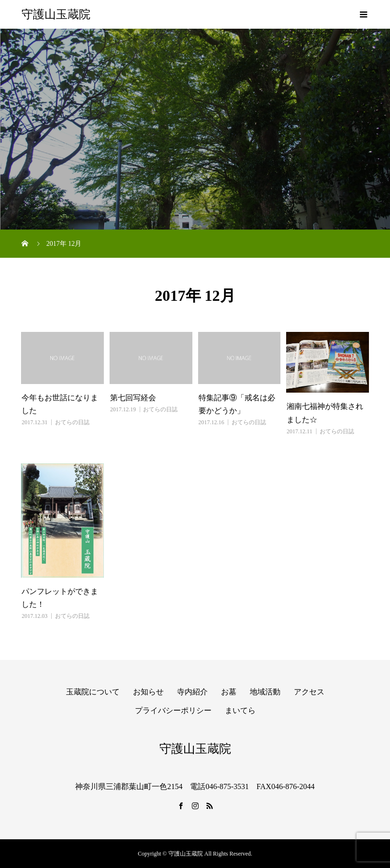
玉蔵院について (93, 692)
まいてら (240, 710)
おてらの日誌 (72, 422)
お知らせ (148, 692)
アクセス (309, 692)
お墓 (229, 692)
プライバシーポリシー (173, 710)
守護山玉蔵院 (56, 14)
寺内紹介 (192, 692)
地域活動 (265, 692)
